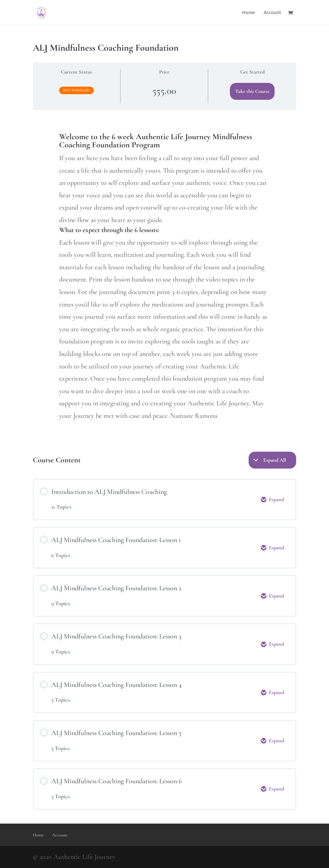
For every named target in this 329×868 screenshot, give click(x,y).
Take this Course (252, 91)
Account (272, 13)
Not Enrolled (76, 90)
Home (248, 13)
